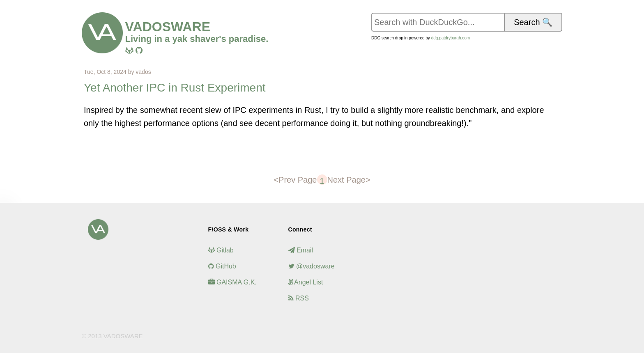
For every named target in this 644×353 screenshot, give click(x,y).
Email (301, 250)
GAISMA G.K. (232, 282)
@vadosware (312, 266)
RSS (299, 298)
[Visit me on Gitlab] (129, 50)
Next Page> (349, 180)
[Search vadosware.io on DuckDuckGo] (438, 22)
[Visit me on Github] (139, 50)
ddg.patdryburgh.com (451, 38)
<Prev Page (295, 180)
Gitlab (221, 250)
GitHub (222, 266)
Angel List (306, 282)
